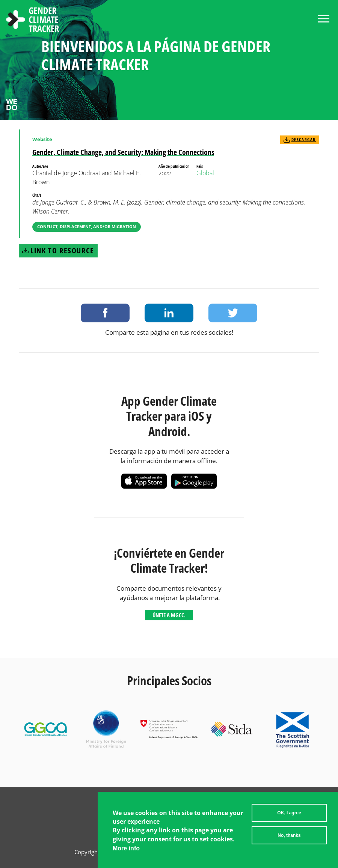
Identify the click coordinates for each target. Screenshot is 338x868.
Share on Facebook (105, 313)
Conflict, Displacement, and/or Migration (87, 226)
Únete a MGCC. (169, 615)
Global (205, 173)
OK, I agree (289, 813)
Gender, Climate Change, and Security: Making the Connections (123, 152)
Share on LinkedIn (169, 313)
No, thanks (289, 835)
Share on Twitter (233, 313)
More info (126, 848)
